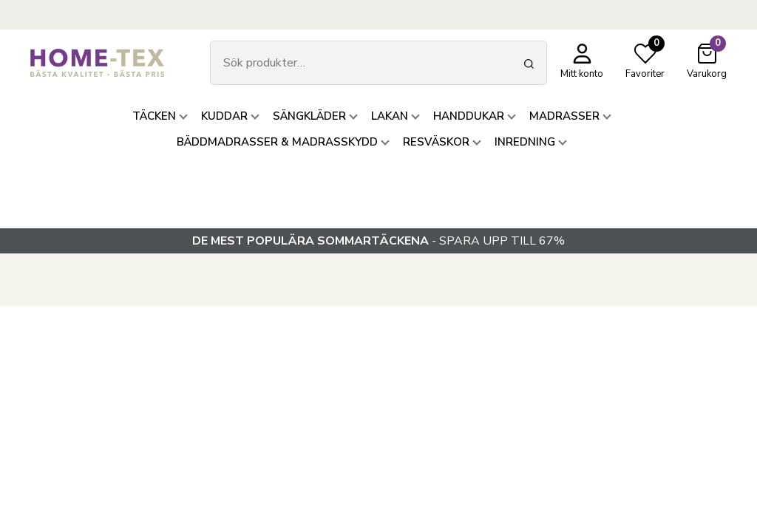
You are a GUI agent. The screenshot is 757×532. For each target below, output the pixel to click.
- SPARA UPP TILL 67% (378, 241)
